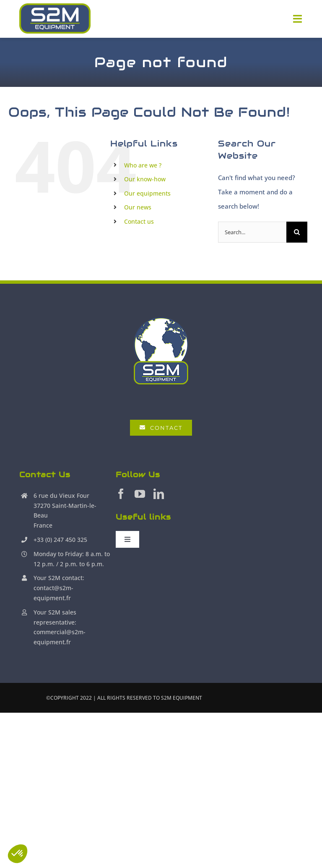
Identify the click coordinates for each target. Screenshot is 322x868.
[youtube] (140, 494)
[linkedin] (159, 494)
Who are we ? (143, 165)
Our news (138, 207)
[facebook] (121, 494)
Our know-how (145, 179)
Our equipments (147, 193)
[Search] (297, 232)
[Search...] (252, 232)
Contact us (139, 221)
